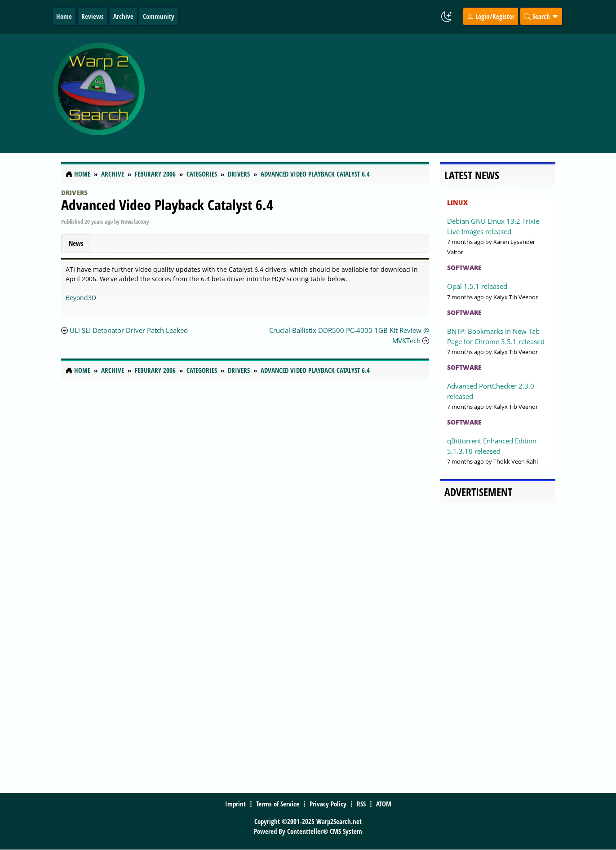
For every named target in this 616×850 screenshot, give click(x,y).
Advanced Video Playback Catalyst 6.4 (167, 205)
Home (64, 16)
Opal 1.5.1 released (477, 286)
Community (159, 16)
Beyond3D (81, 298)
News (76, 243)
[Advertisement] (367, 93)
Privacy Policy (328, 804)
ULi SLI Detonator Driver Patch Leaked (129, 330)
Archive (123, 16)
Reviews (93, 16)
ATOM (384, 804)
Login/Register (491, 16)
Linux (457, 202)
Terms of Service (278, 804)
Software (464, 268)
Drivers (74, 193)
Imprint (235, 804)
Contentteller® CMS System (325, 831)
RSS (361, 804)
